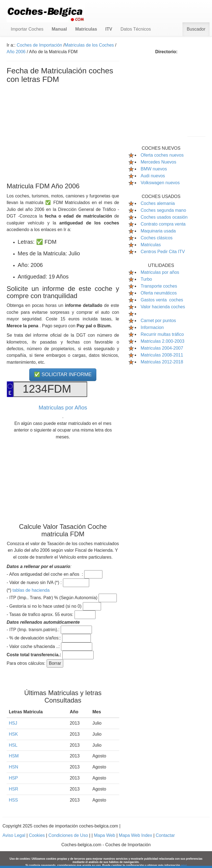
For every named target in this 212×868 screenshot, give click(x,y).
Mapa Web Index (136, 835)
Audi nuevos (153, 176)
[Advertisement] (63, 132)
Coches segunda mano (164, 210)
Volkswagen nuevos (160, 183)
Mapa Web (105, 835)
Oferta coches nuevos (162, 155)
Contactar (165, 835)
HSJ (13, 723)
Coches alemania (158, 203)
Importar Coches (27, 29)
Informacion (152, 327)
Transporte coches (159, 286)
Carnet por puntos (158, 321)
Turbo (146, 279)
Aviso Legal (14, 835)
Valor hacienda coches (163, 307)
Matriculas (151, 245)
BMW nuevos (154, 169)
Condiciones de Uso (69, 835)
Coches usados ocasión (164, 217)
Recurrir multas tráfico (162, 334)
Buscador (196, 29)
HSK (13, 734)
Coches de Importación (39, 45)
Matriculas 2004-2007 (162, 348)
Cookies (37, 835)
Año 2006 (16, 52)
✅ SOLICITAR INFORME (63, 374)
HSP (13, 778)
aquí (184, 865)
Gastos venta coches (162, 300)
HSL (13, 745)
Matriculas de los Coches (89, 45)
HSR (14, 789)
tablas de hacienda (31, 590)
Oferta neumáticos (159, 293)
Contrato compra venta (163, 224)
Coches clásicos (157, 238)
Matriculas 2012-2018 (162, 362)
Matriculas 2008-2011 (162, 355)
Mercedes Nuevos (159, 162)
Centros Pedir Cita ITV (163, 252)
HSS (13, 800)
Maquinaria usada (158, 231)
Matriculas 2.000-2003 (163, 341)
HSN (14, 767)
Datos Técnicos (136, 29)
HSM (14, 756)
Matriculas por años (160, 272)
